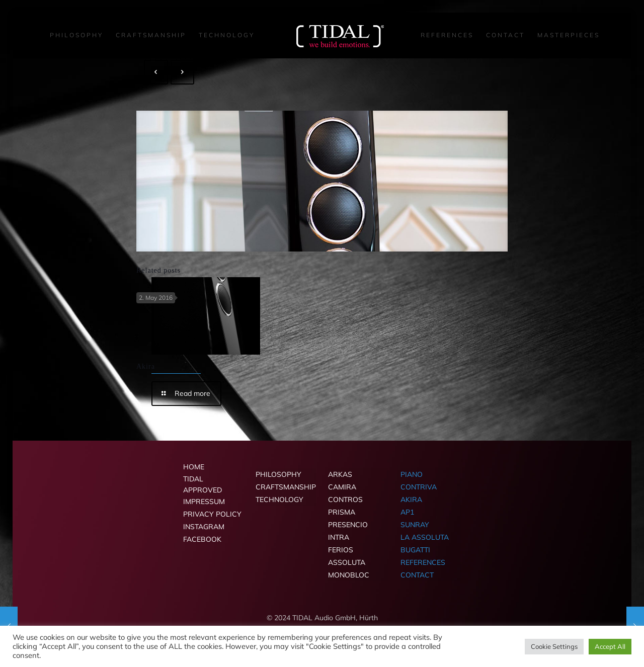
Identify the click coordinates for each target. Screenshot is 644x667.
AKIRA (411, 499)
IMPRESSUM (204, 502)
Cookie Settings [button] (554, 646)
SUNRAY (415, 525)
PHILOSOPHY (278, 474)
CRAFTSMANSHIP (286, 487)
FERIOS (341, 550)
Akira (146, 366)
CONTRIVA (419, 487)
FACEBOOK (202, 539)
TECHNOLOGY (279, 499)
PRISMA (342, 512)
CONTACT (417, 575)
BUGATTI (415, 550)
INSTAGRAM (204, 527)
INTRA (339, 537)
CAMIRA (342, 487)
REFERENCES (423, 562)
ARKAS (340, 474)
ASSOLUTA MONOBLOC (349, 569)
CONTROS (345, 499)
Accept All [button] (610, 646)
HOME (194, 467)
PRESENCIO (348, 525)
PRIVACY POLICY (212, 514)
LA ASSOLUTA (425, 537)
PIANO (412, 474)
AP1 (407, 512)
